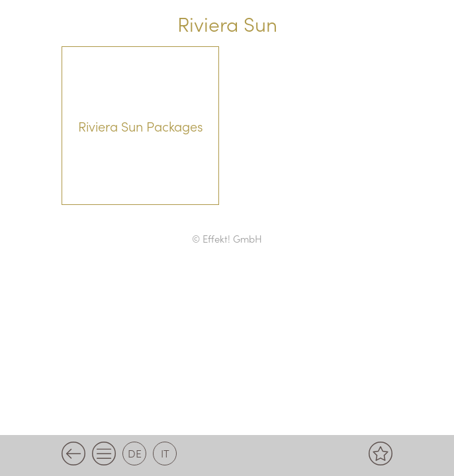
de (135, 453)
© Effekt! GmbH (227, 238)
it (165, 453)
